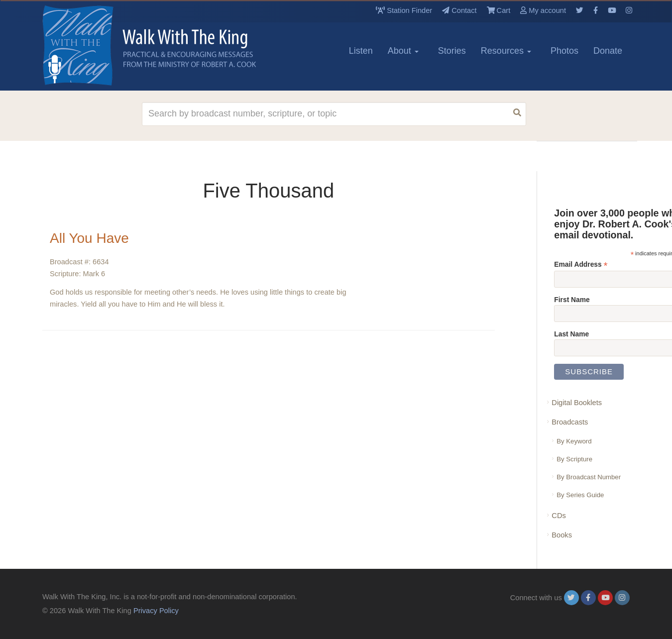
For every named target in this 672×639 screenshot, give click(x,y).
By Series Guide (580, 495)
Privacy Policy (156, 611)
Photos (564, 51)
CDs (559, 516)
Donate (608, 51)
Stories (452, 51)
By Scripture (574, 459)
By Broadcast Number (589, 477)
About (403, 51)
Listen (361, 51)
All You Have (89, 238)
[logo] (87, 45)
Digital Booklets (577, 403)
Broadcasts (570, 422)
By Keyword (574, 441)
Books (562, 535)
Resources (506, 51)
